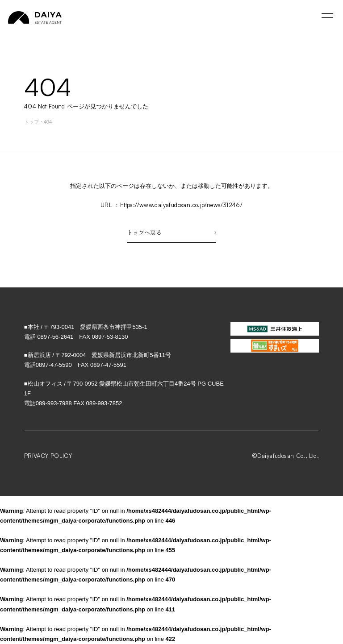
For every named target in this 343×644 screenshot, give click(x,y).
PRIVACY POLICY (48, 456)
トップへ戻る (171, 232)
